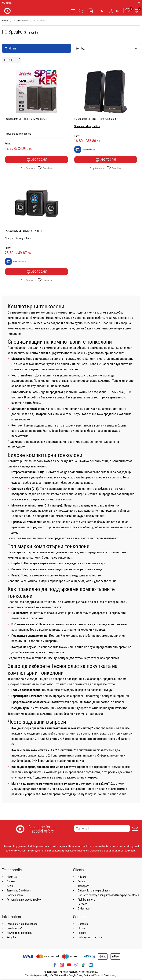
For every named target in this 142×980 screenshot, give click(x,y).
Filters (10, 48)
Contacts (83, 924)
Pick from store (86, 900)
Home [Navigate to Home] (5, 21)
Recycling (12, 937)
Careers (11, 881)
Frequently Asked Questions (22, 924)
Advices (82, 877)
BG (118, 11)
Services (82, 904)
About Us (12, 877)
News (10, 886)
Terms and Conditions (19, 891)
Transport (83, 886)
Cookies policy (15, 895)
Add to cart (36, 160)
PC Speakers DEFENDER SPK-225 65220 (95, 119)
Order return (84, 909)
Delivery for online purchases (94, 891)
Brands (82, 881)
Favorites (45, 168)
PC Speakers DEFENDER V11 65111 (23, 231)
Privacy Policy (83, 975)
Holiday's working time (90, 937)
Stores (81, 928)
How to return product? (19, 933)
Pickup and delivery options (18, 134)
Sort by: (107, 48)
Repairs (82, 933)
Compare (28, 168)
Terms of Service (103, 975)
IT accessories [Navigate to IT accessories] (21, 21)
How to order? (15, 928)
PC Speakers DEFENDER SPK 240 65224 (26, 119)
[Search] (81, 11)
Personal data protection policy (24, 900)
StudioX (94, 972)
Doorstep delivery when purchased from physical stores (108, 895)
